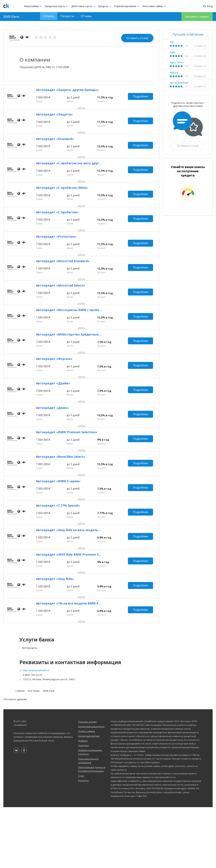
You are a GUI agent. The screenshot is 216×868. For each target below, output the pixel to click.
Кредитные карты (57, 6)
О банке (49, 17)
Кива (173, 52)
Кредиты (105, 6)
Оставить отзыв (137, 38)
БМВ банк (11, 16)
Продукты (67, 17)
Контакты (83, 841)
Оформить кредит (197, 17)
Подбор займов (87, 792)
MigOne (174, 73)
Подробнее (141, 98)
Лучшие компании (188, 34)
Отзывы (86, 17)
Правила (83, 802)
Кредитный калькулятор (91, 787)
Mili (172, 42)
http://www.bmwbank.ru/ (36, 731)
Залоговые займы (154, 6)
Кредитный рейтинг (89, 797)
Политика (83, 806)
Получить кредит (87, 783)
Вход (208, 6)
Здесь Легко (177, 62)
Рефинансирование (127, 6)
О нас (81, 837)
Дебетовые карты (83, 6)
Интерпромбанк (179, 83)
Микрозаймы (33, 6)
